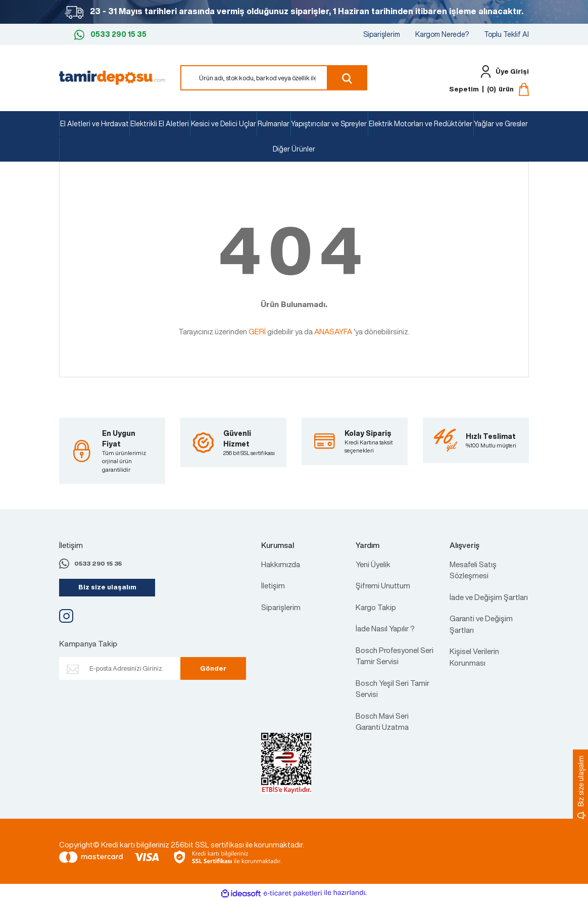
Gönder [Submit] (213, 668)
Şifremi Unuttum (383, 585)
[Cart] (489, 89)
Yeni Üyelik (373, 564)
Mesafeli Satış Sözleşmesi (473, 570)
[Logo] (112, 77)
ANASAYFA (333, 331)
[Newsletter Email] (134, 668)
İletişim (273, 585)
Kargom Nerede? (442, 34)
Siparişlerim (382, 34)
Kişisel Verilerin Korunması (474, 657)
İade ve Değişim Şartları (489, 597)
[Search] (274, 78)
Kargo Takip (376, 607)
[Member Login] (502, 71)
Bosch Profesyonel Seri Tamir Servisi (395, 656)
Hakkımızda (281, 564)
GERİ (257, 331)
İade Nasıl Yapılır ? (385, 628)
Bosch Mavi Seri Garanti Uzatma (382, 721)
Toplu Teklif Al (506, 34)
